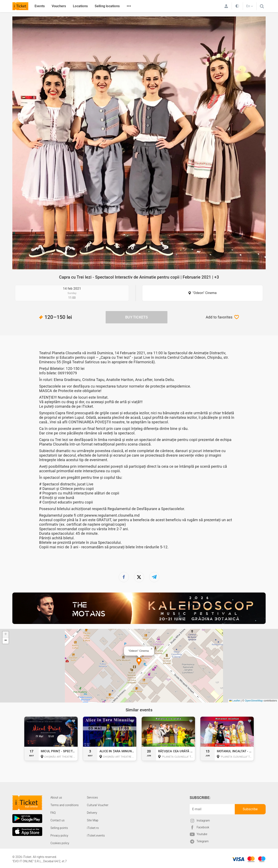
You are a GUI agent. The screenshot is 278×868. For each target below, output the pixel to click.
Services (92, 797)
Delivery (92, 813)
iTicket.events (96, 836)
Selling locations (107, 6)
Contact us (58, 820)
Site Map (93, 820)
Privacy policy (59, 836)
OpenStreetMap (254, 701)
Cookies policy (60, 843)
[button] (139, 662)
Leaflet (235, 701)
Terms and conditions (65, 805)
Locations (80, 6)
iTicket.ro (93, 828)
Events (40, 6)
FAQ (53, 813)
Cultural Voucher (98, 805)
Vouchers (59, 6)
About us (56, 797)
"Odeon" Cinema (205, 293)
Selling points (59, 828)
